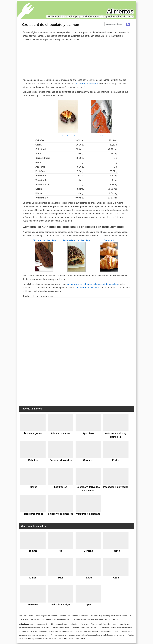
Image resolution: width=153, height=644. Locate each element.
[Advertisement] (76, 59)
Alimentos (120, 11)
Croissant (109, 240)
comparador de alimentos (86, 84)
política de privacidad (66, 639)
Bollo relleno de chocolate (76, 240)
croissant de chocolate (68, 136)
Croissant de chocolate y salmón (51, 25)
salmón (101, 136)
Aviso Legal (80, 639)
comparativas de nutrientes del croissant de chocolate (92, 284)
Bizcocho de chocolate (44, 240)
